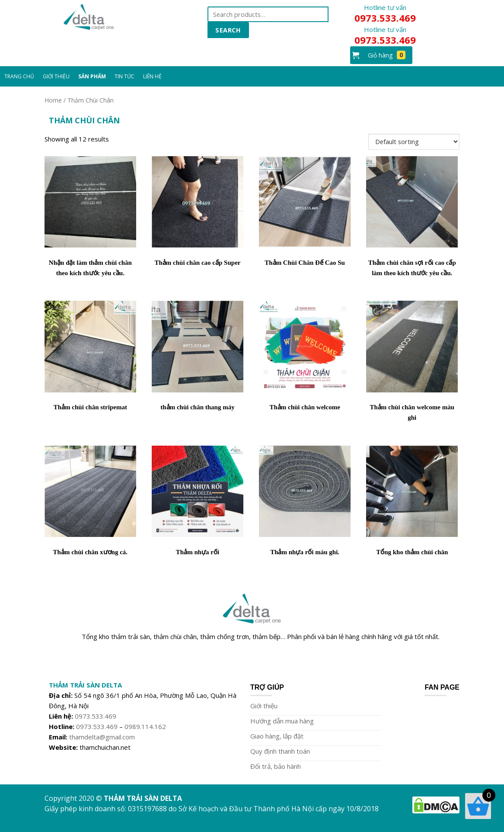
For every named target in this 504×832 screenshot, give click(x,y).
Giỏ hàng (387, 55)
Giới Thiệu (56, 76)
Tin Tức (124, 76)
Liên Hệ (152, 76)
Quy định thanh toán (280, 751)
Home (53, 100)
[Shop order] (414, 141)
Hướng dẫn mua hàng (282, 721)
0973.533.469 (96, 716)
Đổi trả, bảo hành (276, 766)
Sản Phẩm (92, 76)
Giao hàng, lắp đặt (277, 736)
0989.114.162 (145, 726)
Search (228, 30)
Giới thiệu (264, 706)
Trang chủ (19, 76)
